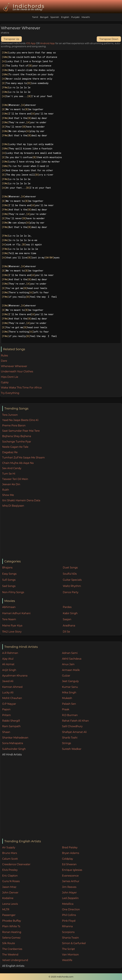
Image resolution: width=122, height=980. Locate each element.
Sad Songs (9, 586)
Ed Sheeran (69, 864)
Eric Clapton (10, 876)
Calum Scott (10, 859)
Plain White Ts (11, 926)
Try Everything (10, 393)
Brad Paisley (70, 847)
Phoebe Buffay (12, 921)
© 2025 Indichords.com (61, 977)
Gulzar (66, 676)
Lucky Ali (8, 693)
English (65, 17)
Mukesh (67, 698)
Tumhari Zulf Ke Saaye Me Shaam (24, 458)
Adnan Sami (70, 653)
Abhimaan (9, 607)
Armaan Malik (71, 670)
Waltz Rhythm (72, 586)
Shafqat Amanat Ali (74, 732)
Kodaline (8, 898)
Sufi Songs (9, 580)
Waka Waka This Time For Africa (21, 388)
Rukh (6, 490)
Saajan (67, 619)
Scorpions (68, 932)
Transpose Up (11, 39)
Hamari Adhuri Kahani (16, 613)
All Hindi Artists (12, 755)
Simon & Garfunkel (74, 943)
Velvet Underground (15, 960)
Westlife (67, 960)
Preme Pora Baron (14, 426)
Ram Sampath (11, 726)
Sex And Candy (12, 468)
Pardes (67, 607)
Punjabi (75, 17)
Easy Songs (9, 574)
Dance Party (71, 592)
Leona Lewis (10, 904)
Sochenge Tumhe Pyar (17, 442)
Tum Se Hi (9, 474)
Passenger (9, 915)
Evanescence (70, 876)
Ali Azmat (8, 664)
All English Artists (13, 966)
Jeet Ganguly (70, 681)
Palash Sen (69, 704)
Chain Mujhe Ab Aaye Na (18, 463)
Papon (6, 709)
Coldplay (67, 859)
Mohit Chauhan (12, 698)
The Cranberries (12, 949)
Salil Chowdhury (72, 726)
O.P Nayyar (9, 704)
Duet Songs (70, 568)
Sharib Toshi (70, 738)
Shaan (6, 732)
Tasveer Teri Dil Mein (15, 479)
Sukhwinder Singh (14, 749)
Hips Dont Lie (10, 377)
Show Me (8, 495)
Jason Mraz (9, 887)
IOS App (31, 43)
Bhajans (7, 568)
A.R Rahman (10, 653)
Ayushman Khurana (15, 676)
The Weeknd (10, 955)
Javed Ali (8, 681)
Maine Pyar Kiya (12, 626)
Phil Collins (69, 915)
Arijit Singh (9, 670)
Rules (4, 356)
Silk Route (9, 943)
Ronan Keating (12, 932)
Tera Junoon (10, 415)
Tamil (35, 17)
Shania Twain (70, 938)
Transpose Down (109, 39)
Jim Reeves (69, 887)
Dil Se (66, 632)
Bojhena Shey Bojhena (17, 436)
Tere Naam (9, 619)
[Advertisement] (62, 533)
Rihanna (67, 926)
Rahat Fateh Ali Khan (75, 721)
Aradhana (69, 626)
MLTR (6, 909)
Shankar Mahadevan (15, 738)
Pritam (7, 715)
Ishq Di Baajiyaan (13, 506)
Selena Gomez (11, 938)
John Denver (10, 893)
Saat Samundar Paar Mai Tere (21, 431)
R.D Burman (70, 715)
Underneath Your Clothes (17, 371)
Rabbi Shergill (11, 721)
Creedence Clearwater (16, 864)
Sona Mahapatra (13, 743)
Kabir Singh (70, 613)
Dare (4, 361)
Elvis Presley (10, 870)
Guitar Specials (72, 580)
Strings (66, 743)
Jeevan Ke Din (11, 484)
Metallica (68, 904)
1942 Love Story (12, 632)
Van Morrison (70, 955)
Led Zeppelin (70, 898)
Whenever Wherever (14, 366)
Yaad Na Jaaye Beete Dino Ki (20, 420)
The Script (68, 949)
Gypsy (5, 382)
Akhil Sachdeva (72, 659)
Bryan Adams (71, 853)
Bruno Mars (10, 853)
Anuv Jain (68, 664)
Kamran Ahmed (12, 687)
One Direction (71, 909)
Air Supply (9, 847)
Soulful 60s (70, 574)
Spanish (55, 17)
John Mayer (69, 893)
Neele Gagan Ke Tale (15, 447)
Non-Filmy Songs (13, 592)
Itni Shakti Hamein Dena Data (21, 500)
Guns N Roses (11, 881)
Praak (66, 709)
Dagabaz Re (10, 452)
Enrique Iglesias (72, 870)
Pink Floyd (69, 921)
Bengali (44, 17)
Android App (47, 43)
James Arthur (71, 881)
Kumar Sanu (70, 687)
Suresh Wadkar (72, 749)
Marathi (86, 17)
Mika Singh (69, 693)
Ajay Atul (8, 659)
